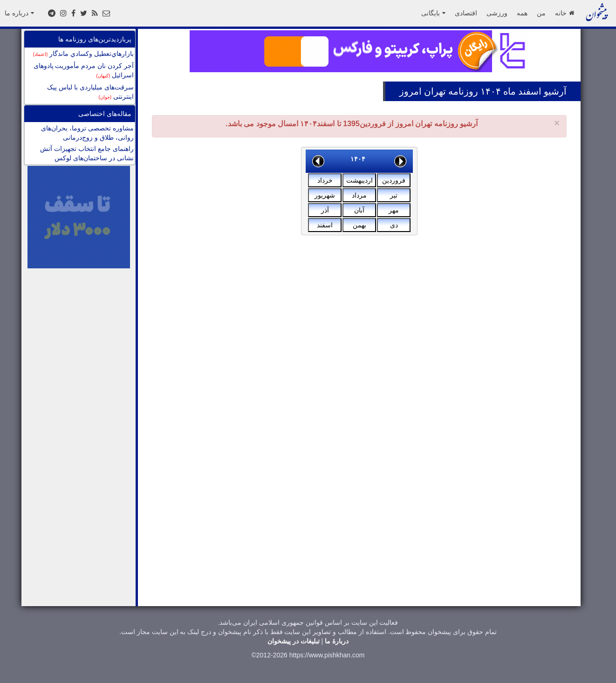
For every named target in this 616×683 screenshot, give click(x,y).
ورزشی (497, 13)
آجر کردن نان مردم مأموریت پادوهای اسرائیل (84, 70)
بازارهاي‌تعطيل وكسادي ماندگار (83, 54)
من (541, 13)
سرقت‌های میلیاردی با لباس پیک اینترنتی (90, 92)
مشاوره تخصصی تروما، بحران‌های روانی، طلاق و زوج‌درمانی (87, 133)
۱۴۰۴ (358, 159)
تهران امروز (423, 91)
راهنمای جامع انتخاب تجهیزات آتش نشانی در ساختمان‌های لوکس (87, 153)
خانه (565, 13)
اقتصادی (466, 13)
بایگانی (433, 13)
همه (522, 13)
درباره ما (19, 13)
